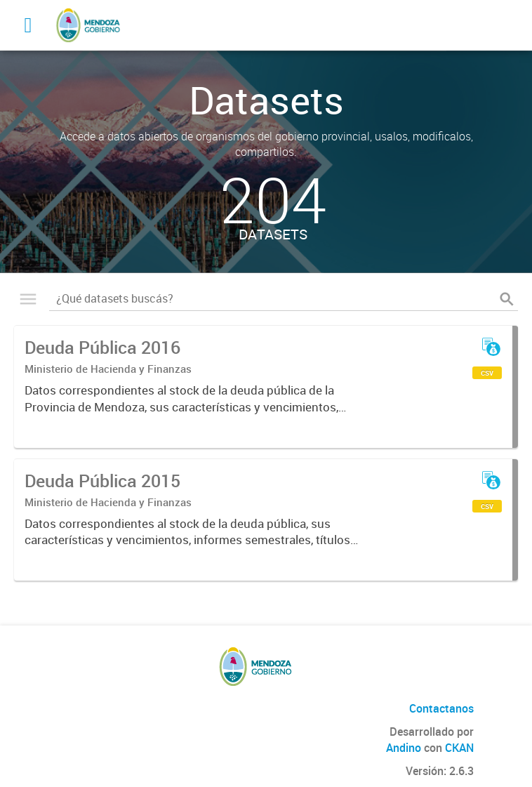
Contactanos (441, 708)
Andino (404, 748)
